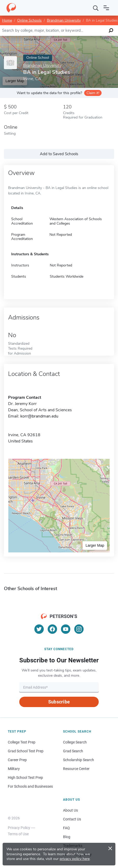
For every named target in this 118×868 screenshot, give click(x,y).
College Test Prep (22, 742)
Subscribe (59, 702)
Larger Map (95, 545)
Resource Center (76, 769)
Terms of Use (18, 834)
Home (7, 20)
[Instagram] (79, 629)
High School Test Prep (25, 778)
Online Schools (29, 20)
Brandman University (64, 20)
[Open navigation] (106, 8)
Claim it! (93, 93)
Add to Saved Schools (59, 154)
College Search (75, 742)
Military (14, 769)
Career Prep (17, 760)
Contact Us (72, 819)
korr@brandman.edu (39, 416)
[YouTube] (66, 629)
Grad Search (73, 751)
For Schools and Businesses (30, 786)
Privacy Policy (19, 828)
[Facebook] (52, 629)
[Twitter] (39, 629)
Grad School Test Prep (26, 751)
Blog (67, 837)
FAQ (66, 828)
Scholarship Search (79, 760)
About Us (70, 810)
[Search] (96, 8)
